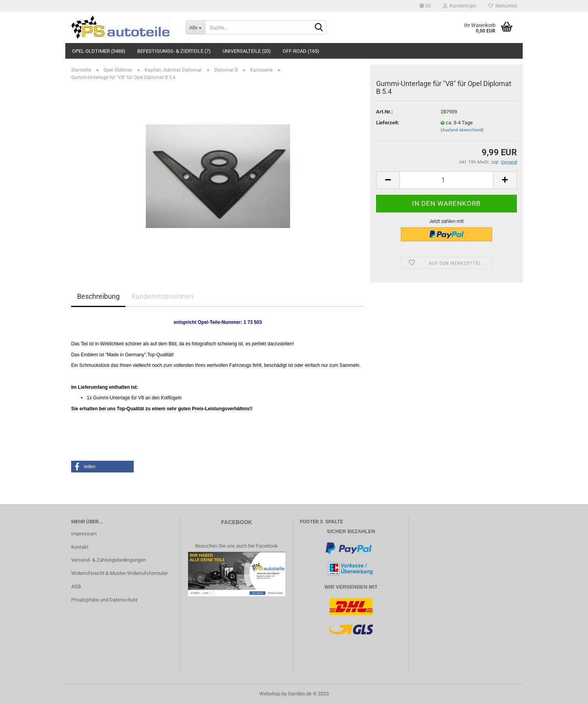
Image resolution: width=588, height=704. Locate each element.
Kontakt (80, 547)
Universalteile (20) (247, 51)
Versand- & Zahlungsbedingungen (108, 560)
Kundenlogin (460, 6)
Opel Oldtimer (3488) (99, 51)
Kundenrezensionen (162, 296)
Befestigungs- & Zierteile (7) (174, 51)
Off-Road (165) (301, 51)
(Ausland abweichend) (462, 130)
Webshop (270, 694)
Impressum (84, 534)
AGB (76, 586)
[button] (102, 467)
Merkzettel (503, 6)
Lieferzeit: (388, 123)
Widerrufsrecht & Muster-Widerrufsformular (119, 573)
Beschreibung (98, 296)
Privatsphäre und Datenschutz (104, 600)
